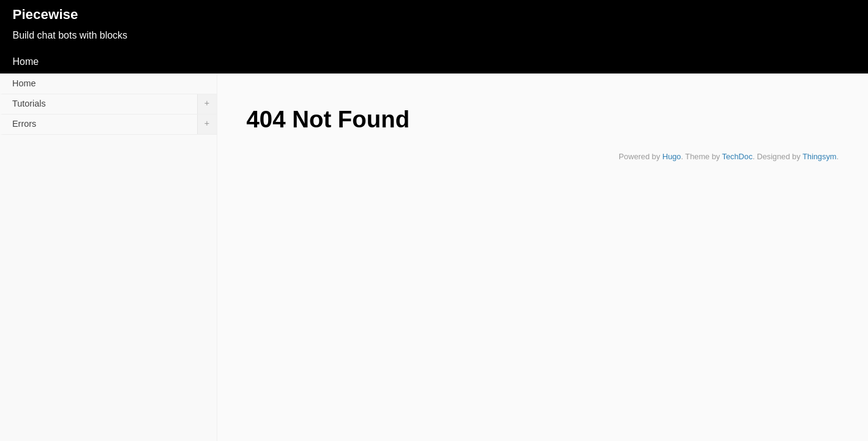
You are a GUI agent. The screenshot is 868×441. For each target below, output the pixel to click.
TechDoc (738, 156)
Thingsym (819, 156)
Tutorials (114, 104)
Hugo (672, 156)
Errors (114, 124)
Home (25, 62)
